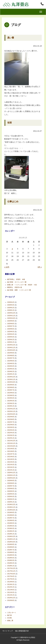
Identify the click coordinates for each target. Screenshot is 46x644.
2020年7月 (11, 486)
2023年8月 (11, 387)
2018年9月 (11, 544)
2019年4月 (11, 526)
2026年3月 (11, 305)
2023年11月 (11, 379)
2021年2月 (11, 467)
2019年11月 (11, 507)
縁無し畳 (10, 621)
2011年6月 (11, 590)
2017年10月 (11, 574)
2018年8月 (11, 547)
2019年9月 (11, 512)
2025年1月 (11, 342)
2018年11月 (11, 539)
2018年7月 (11, 550)
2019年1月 (11, 534)
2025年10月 (11, 318)
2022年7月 (11, 422)
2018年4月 (11, 558)
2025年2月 (11, 340)
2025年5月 (11, 332)
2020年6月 (11, 489)
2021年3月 (11, 465)
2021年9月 (11, 449)
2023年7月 (11, 390)
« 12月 (7, 267)
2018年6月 (11, 552)
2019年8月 (11, 515)
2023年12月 (11, 377)
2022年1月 (11, 438)
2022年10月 (11, 414)
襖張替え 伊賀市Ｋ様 (15, 287)
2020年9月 (11, 481)
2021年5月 (11, 459)
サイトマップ (8, 631)
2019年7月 (11, 518)
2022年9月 (11, 417)
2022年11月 (11, 411)
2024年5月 (11, 364)
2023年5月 (11, 395)
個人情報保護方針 (22, 631)
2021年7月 (11, 454)
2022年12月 (11, 409)
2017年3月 (11, 579)
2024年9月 (11, 353)
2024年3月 (11, 369)
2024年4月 (11, 366)
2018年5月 (11, 555)
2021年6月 (11, 457)
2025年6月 (11, 329)
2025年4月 (11, 334)
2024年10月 (11, 350)
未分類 (9, 618)
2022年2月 (11, 435)
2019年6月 (11, 520)
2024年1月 (11, 374)
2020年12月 (11, 473)
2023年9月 (11, 385)
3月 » (40, 267)
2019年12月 (11, 504)
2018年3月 (11, 560)
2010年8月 (11, 600)
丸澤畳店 (16, 4)
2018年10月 (11, 542)
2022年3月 (11, 433)
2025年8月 (11, 324)
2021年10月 (11, 446)
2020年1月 (11, 502)
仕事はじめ (13, 202)
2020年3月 (11, 497)
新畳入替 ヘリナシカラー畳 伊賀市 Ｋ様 (22, 285)
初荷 (10, 123)
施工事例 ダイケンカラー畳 (17, 282)
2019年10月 (11, 510)
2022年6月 (11, 425)
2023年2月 (11, 403)
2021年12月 (11, 441)
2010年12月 (11, 598)
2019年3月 (11, 528)
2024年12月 (11, 345)
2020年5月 (11, 491)
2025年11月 (11, 316)
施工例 (9, 615)
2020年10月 (11, 478)
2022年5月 (11, 427)
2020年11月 (11, 475)
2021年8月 (11, 451)
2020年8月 (11, 483)
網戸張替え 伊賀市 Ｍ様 (16, 279)
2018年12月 (11, 536)
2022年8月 (11, 419)
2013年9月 (11, 582)
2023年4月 (11, 398)
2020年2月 (11, 499)
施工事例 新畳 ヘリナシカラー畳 (20, 290)
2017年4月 (11, 576)
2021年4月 (11, 462)
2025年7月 (11, 326)
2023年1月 (11, 406)
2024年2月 (11, 371)
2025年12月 (11, 313)
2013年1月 (11, 584)
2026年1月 (11, 310)
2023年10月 (11, 382)
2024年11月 (11, 348)
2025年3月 (11, 337)
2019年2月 (11, 531)
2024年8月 (11, 356)
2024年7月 (11, 358)
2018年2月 (11, 563)
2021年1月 (11, 470)
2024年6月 (11, 361)
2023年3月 (11, 401)
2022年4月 (11, 430)
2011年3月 (11, 592)
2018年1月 (11, 566)
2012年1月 (11, 587)
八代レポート (12, 613)
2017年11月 (11, 571)
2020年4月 (11, 494)
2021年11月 (11, 443)
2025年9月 (11, 321)
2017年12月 (11, 568)
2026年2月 (11, 308)
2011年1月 (11, 595)
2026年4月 (11, 302)
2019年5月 (11, 523)
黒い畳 (11, 38)
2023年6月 (11, 393)
